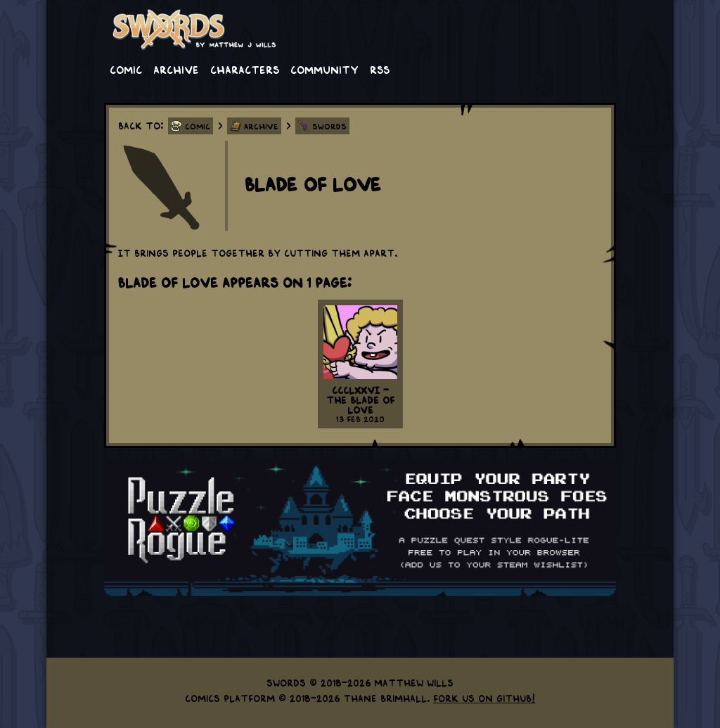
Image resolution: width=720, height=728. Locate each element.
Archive (176, 69)
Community (324, 69)
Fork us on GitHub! (484, 698)
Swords (329, 126)
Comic (126, 69)
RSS (380, 69)
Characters (245, 69)
